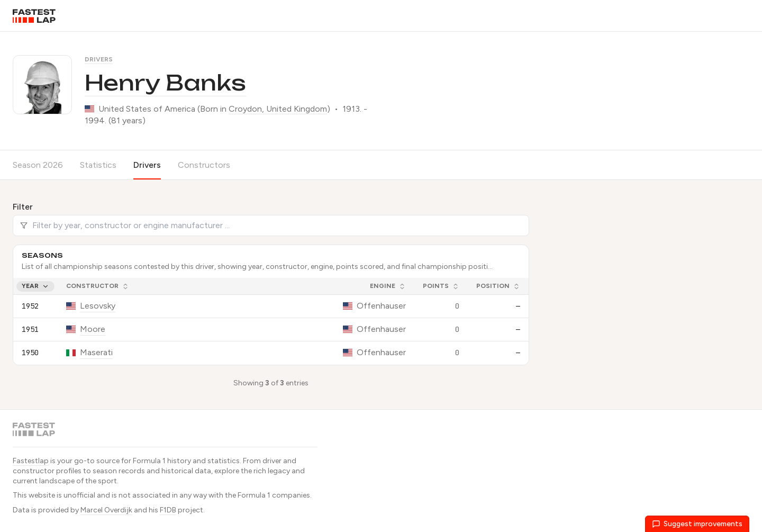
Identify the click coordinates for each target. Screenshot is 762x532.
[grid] (271, 321)
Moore (93, 329)
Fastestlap (31, 461)
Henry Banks (165, 83)
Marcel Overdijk (106, 510)
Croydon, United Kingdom (278, 109)
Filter (23, 207)
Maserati (96, 352)
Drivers (99, 59)
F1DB (168, 510)
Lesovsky (98, 306)
